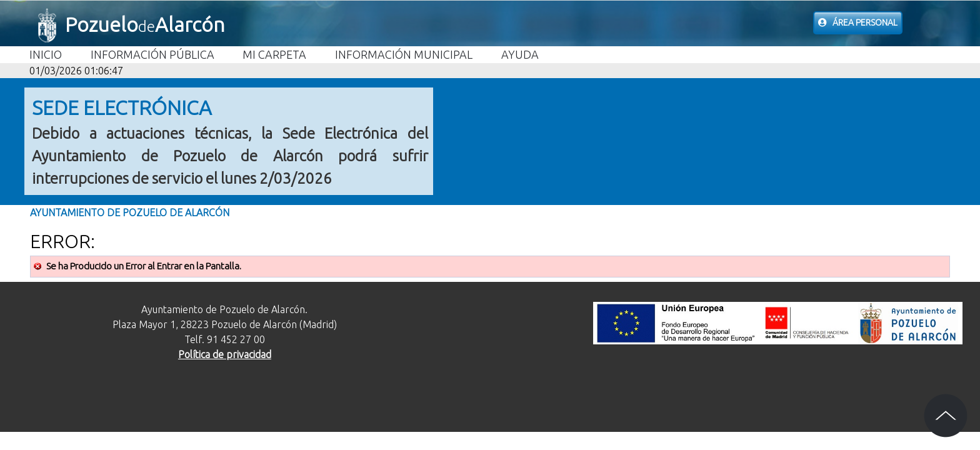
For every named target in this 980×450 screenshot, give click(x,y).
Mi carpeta (274, 54)
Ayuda (520, 54)
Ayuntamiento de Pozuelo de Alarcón (130, 212)
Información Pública (152, 54)
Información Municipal (404, 54)
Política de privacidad (225, 354)
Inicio (46, 54)
